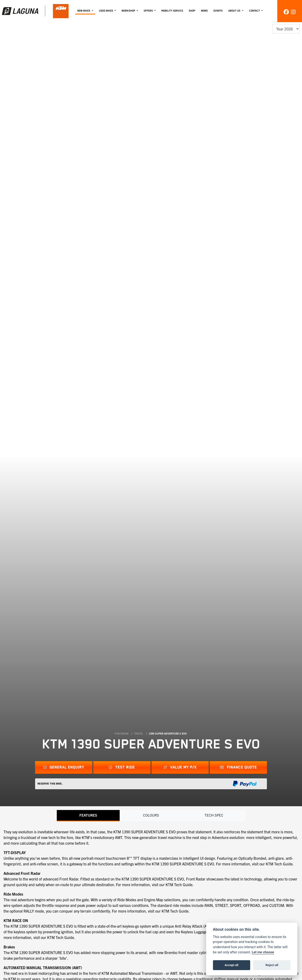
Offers (149, 11)
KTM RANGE (122, 733)
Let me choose (263, 952)
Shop (192, 11)
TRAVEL (139, 733)
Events (218, 11)
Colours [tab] (151, 815)
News (204, 11)
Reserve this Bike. (50, 784)
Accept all (232, 965)
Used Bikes (106, 11)
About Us (235, 11)
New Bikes (84, 11)
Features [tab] (88, 815)
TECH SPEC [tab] (214, 815)
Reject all (272, 965)
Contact (255, 11)
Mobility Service (172, 11)
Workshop (129, 11)
